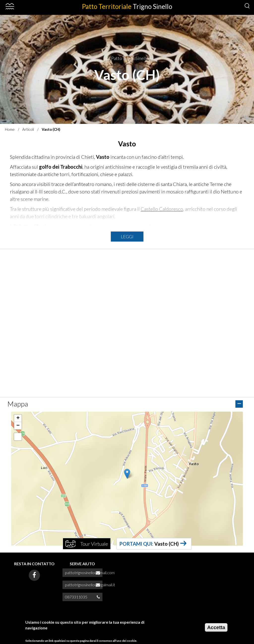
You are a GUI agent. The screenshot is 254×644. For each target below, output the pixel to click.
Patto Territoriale (127, 6)
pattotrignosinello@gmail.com (90, 573)
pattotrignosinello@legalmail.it (90, 585)
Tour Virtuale (94, 544)
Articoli (28, 129)
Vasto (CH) (167, 544)
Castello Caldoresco (162, 209)
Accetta (216, 627)
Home (10, 129)
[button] (127, 474)
